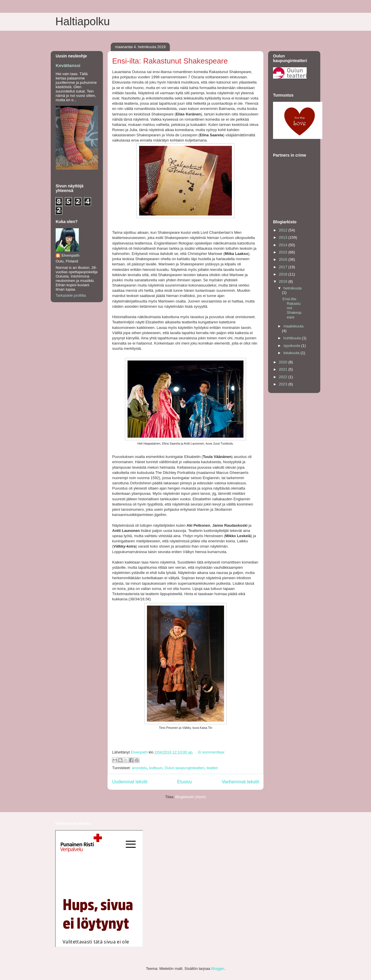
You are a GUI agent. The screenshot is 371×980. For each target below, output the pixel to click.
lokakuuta (292, 353)
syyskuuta (292, 346)
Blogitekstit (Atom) (191, 797)
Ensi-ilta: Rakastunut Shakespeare (170, 61)
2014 (284, 245)
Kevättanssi (68, 65)
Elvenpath (70, 255)
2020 (284, 362)
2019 (284, 281)
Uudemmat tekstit (130, 782)
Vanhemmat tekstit (240, 782)
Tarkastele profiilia (71, 295)
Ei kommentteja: (211, 752)
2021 (284, 369)
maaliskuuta (293, 326)
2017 (284, 267)
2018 (284, 274)
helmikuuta (293, 288)
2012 (284, 230)
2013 (284, 237)
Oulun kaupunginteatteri (184, 768)
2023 (284, 384)
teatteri (212, 768)
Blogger (218, 969)
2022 (284, 377)
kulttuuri (156, 768)
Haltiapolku (83, 21)
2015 (284, 252)
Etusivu (184, 782)
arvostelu (139, 768)
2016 (284, 259)
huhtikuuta (293, 338)
